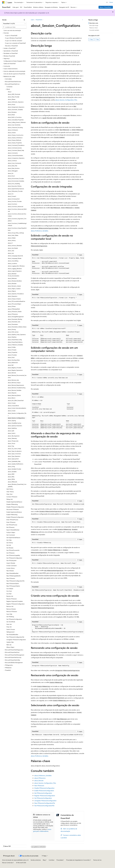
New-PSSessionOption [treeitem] (13, 583)
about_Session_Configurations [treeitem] (16, 418)
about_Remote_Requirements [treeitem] (16, 385)
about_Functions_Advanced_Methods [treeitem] (17, 210)
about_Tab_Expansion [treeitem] (14, 436)
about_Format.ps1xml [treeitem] (14, 199)
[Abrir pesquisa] (107, 2)
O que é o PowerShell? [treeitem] (11, 35)
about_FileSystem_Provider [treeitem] (15, 191)
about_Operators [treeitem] (13, 296)
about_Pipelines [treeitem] (12, 337)
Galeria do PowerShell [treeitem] (10, 64)
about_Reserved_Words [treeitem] (14, 395)
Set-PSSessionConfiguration (43, 798)
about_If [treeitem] (10, 243)
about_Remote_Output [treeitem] (14, 383)
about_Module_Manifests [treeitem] (15, 281)
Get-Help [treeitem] (9, 540)
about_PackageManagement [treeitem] (16, 317)
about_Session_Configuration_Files (66, 100)
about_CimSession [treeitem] (13, 130)
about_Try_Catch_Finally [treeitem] (14, 449)
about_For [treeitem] (11, 194)
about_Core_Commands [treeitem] (15, 163)
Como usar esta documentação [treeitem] (12, 30)
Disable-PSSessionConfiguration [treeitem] (15, 507)
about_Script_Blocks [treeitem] (13, 406)
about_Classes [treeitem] (12, 133)
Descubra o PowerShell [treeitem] (11, 46)
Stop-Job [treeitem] (9, 627)
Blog (44, 860)
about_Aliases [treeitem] (12, 99)
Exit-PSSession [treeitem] (10, 527)
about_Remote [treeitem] (12, 373)
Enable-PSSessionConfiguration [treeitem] (15, 517)
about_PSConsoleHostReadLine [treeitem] (16, 301)
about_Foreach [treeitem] (12, 196)
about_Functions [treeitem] (12, 204)
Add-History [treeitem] (10, 489)
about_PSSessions (40, 778)
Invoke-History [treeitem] (11, 568)
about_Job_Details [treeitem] (13, 248)
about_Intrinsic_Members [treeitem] (15, 246)
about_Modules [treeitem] (12, 283)
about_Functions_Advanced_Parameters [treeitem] (17, 215)
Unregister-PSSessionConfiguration (45, 801)
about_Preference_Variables (40, 231)
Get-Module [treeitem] (10, 548)
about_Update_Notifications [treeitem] (16, 464)
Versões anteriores (36, 860)
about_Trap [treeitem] (11, 446)
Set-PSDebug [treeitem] (10, 617)
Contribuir (52, 860)
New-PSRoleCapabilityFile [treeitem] (13, 576)
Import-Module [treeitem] (11, 563)
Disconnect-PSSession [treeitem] (13, 509)
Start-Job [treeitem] (9, 624)
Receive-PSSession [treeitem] (12, 599)
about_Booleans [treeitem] (12, 112)
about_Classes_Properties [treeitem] (15, 143)
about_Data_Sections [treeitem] (14, 168)
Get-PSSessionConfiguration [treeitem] (14, 558)
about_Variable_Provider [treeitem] (15, 469)
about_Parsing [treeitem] (12, 329)
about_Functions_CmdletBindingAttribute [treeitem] (17, 224)
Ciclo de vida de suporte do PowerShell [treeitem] (14, 74)
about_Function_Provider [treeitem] (15, 201)
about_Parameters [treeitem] (13, 324)
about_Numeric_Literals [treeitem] (14, 286)
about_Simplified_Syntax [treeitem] (15, 423)
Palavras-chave (93, 28)
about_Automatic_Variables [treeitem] (15, 110)
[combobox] (14, 24)
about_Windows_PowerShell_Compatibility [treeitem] (17, 485)
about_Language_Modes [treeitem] (15, 258)
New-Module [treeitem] (10, 571)
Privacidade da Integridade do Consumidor (78, 860)
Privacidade (60, 860)
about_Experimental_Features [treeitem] (16, 189)
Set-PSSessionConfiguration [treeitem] (14, 619)
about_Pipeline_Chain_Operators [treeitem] (17, 334)
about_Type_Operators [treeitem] (14, 456)
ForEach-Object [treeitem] (11, 532)
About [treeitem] (10, 92)
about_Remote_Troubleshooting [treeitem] (17, 388)
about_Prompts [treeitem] (12, 350)
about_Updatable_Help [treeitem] (14, 461)
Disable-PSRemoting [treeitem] (12, 504)
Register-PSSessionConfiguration (45, 796)
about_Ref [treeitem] (11, 365)
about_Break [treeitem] (11, 115)
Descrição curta (94, 23)
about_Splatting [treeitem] (12, 428)
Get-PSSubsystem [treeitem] (11, 560)
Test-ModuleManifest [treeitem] (12, 634)
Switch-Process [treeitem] (11, 629)
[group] (57, 266)
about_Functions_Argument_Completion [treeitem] (17, 220)
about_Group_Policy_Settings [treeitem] (16, 233)
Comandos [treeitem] (9, 87)
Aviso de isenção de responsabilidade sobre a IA (15, 860)
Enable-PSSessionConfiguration (44, 791)
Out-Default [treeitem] (10, 589)
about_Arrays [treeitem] (12, 104)
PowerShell (39, 20)
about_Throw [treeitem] (11, 443)
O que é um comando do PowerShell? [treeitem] (15, 43)
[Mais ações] (83, 20)
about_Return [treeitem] (12, 398)
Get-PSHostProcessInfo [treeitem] (13, 550)
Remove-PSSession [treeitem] (12, 611)
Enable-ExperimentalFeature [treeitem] (14, 512)
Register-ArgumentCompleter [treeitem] (15, 601)
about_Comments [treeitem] (13, 153)
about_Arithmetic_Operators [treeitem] (16, 102)
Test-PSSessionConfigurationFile (44, 806)
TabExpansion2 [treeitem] (10, 632)
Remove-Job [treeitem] (10, 606)
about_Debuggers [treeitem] (13, 171)
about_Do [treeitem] (11, 173)
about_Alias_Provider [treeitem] (14, 97)
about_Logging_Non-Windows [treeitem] (16, 266)
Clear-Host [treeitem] (9, 494)
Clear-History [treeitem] (10, 492)
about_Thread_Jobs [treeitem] (13, 441)
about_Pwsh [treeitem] (11, 357)
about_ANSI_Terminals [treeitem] (14, 94)
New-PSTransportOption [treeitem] (13, 586)
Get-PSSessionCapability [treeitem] (13, 555)
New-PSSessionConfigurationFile (45, 803)
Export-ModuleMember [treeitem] (13, 530)
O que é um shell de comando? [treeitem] (14, 41)
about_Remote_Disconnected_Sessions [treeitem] (17, 376)
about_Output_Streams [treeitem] (14, 299)
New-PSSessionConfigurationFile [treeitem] (15, 581)
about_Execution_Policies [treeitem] (15, 186)
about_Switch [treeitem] (12, 433)
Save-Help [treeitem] (9, 614)
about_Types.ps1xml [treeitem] (13, 459)
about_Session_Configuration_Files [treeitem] (17, 414)
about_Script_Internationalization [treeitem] (17, 408)
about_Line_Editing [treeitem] (13, 261)
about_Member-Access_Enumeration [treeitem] (14, 275)
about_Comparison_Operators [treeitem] (16, 158)
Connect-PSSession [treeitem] (12, 497)
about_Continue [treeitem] (12, 161)
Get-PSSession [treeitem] (11, 553)
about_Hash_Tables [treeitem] (13, 235)
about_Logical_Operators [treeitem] (15, 271)
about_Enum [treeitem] (11, 176)
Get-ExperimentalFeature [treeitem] (13, 538)
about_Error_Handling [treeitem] (14, 184)
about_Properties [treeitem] (13, 352)
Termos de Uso (97, 860)
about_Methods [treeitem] (12, 278)
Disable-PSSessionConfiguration (44, 788)
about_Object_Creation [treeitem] (14, 289)
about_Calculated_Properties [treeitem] (16, 120)
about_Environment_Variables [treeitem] (16, 181)
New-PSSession (39, 786)
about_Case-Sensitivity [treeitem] (14, 125)
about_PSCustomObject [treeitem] (15, 304)
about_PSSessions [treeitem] (13, 314)
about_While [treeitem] (11, 479)
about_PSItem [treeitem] (12, 306)
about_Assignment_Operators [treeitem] (16, 107)
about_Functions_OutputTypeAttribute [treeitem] (17, 229)
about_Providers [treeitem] (12, 355)
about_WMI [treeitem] (11, 474)
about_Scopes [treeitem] (12, 403)
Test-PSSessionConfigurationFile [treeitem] (15, 637)
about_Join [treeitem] (11, 253)
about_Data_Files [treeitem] (13, 166)
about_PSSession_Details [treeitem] (15, 311)
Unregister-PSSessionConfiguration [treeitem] (16, 640)
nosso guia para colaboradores (42, 830)
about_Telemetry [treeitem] (12, 438)
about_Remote (39, 780)
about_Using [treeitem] (11, 466)
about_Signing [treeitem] (12, 421)
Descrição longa (94, 25)
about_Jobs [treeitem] (11, 251)
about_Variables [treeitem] (12, 472)
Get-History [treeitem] (10, 543)
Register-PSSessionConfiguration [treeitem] (15, 604)
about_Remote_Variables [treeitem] (15, 390)
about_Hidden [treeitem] (12, 238)
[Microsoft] (3, 2)
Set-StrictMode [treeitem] (11, 622)
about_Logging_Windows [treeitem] (15, 269)
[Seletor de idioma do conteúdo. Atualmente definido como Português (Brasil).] (9, 856)
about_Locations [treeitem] (12, 263)
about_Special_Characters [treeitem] (15, 426)
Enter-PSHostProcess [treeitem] (12, 520)
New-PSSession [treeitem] (11, 578)
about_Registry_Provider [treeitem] (15, 368)
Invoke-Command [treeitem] (11, 566)
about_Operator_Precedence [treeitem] (16, 294)
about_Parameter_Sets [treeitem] (14, 322)
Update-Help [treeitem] (10, 642)
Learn (32, 20)
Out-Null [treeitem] (9, 594)
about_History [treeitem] (12, 240)
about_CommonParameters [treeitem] (15, 155)
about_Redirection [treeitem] (13, 363)
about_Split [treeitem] (11, 431)
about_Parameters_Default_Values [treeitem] (17, 327)
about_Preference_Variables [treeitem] (15, 345)
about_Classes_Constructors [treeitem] (16, 135)
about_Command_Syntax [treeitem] (15, 148)
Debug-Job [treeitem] (10, 499)
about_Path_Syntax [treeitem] (13, 332)
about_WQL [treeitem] (11, 477)
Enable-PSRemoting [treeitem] (12, 515)
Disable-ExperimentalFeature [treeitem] (14, 502)
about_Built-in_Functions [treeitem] (15, 117)
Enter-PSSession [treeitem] (11, 522)
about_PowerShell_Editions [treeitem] (15, 342)
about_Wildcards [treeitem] (12, 482)
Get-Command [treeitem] (11, 535)
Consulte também (94, 30)
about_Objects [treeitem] (12, 291)
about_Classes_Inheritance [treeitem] (15, 138)
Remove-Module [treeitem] (11, 609)
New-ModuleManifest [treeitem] (12, 573)
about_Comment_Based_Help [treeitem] (16, 150)
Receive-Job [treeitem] (10, 596)
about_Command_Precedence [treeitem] (16, 145)
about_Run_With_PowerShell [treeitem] (16, 400)
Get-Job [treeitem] (9, 545)
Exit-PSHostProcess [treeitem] (12, 525)
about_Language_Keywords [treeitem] (15, 256)
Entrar (111, 2)
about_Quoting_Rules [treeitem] (14, 360)
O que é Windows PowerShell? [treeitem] (13, 38)
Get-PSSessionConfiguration (43, 793)
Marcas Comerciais (7, 863)
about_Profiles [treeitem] (12, 347)
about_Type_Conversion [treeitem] (14, 454)
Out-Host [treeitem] (9, 591)
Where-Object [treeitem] (10, 647)
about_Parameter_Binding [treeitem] (15, 319)
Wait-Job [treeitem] (9, 645)
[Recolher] (24, 20)
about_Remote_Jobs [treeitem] (13, 380)
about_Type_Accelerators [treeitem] (15, 451)
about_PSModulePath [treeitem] (14, 309)
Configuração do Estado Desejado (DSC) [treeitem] (15, 61)
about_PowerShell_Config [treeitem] (15, 340)
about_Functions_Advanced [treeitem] (15, 206)
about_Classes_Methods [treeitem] (15, 140)
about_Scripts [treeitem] (12, 411)
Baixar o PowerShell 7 (106, 7)
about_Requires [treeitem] (12, 393)
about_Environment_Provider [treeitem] (16, 178)
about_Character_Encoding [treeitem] (15, 127)
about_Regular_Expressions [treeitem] (15, 370)
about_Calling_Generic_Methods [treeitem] (17, 122)
